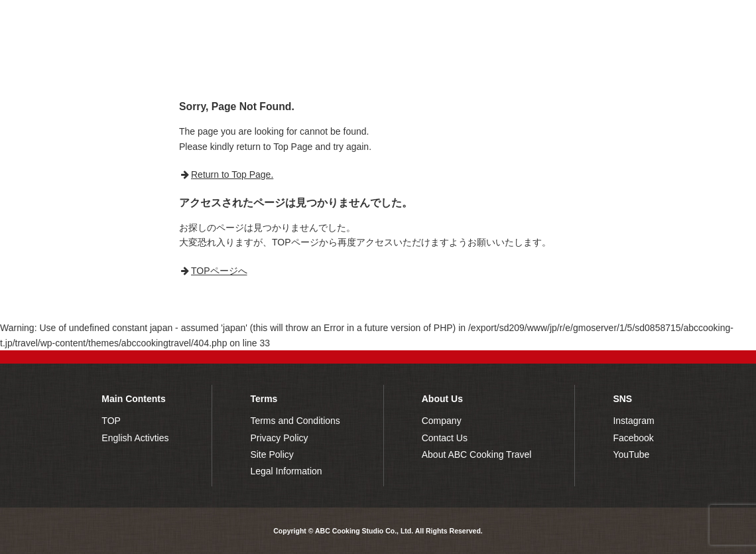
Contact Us (445, 438)
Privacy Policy (279, 438)
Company (442, 421)
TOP (111, 421)
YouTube (631, 454)
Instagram (633, 421)
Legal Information (286, 471)
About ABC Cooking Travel (477, 454)
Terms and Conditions (295, 421)
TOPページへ (219, 271)
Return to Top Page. (232, 174)
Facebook (633, 438)
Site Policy (272, 454)
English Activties (135, 438)
